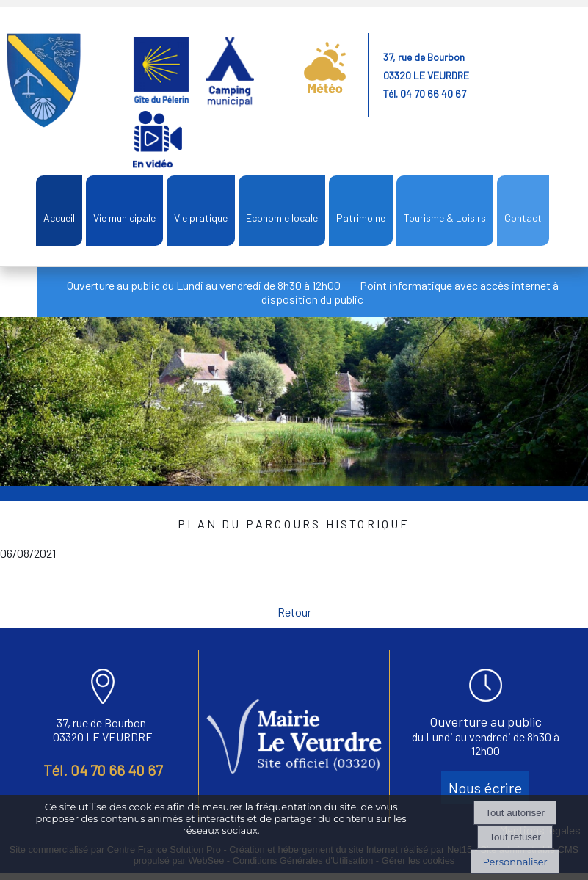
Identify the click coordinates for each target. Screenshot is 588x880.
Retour (294, 612)
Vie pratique (201, 218)
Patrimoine (361, 218)
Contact (523, 218)
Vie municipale (124, 218)
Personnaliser (515, 862)
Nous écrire (485, 788)
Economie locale (282, 218)
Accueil (59, 218)
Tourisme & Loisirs (445, 218)
